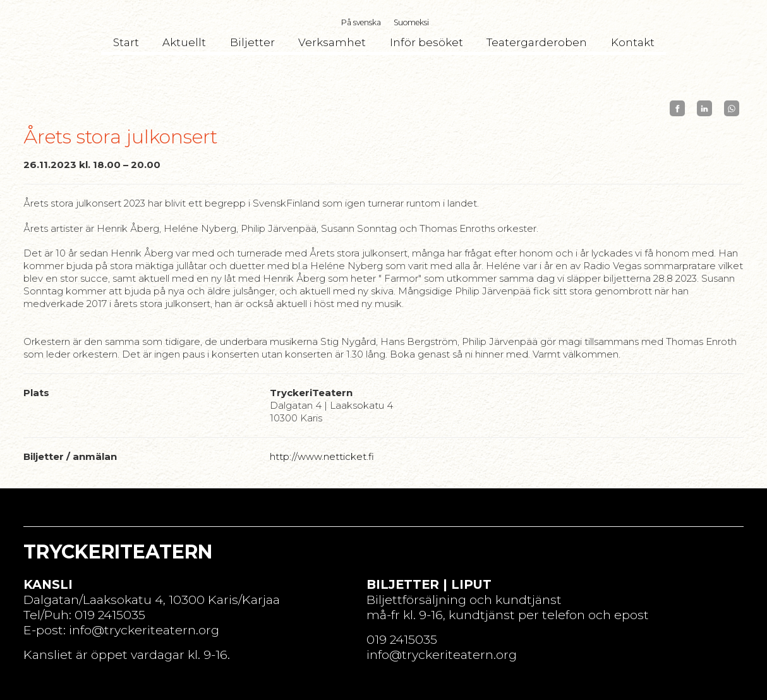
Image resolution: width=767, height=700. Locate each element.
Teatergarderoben (537, 42)
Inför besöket (426, 42)
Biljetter (252, 42)
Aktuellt (184, 42)
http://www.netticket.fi (322, 456)
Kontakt (633, 42)
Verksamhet (332, 42)
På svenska (361, 22)
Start (126, 42)
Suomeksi (411, 22)
